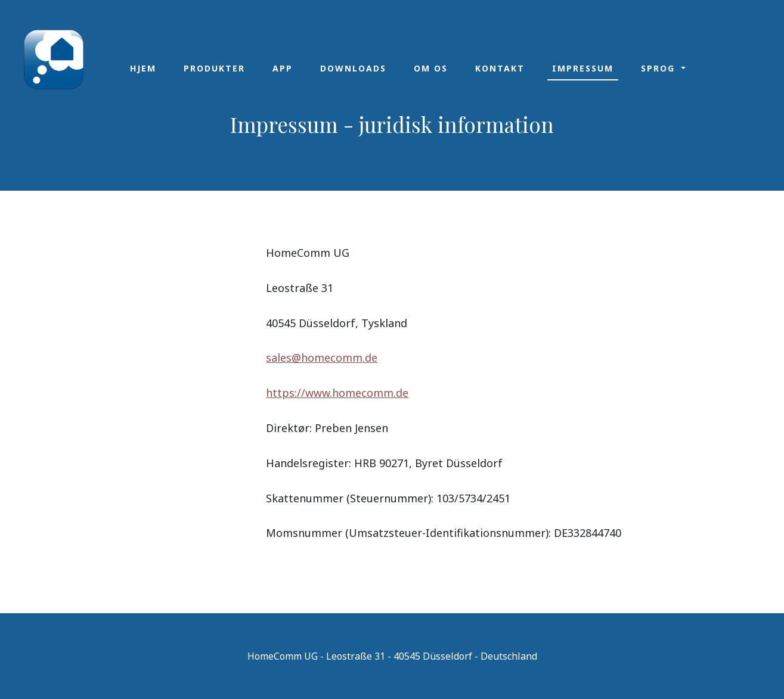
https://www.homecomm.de (337, 393)
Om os (431, 68)
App (283, 68)
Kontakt (500, 68)
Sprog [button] (660, 68)
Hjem (143, 68)
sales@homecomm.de (322, 358)
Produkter (214, 68)
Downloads (353, 68)
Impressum (583, 68)
